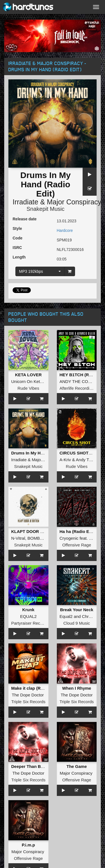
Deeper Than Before (31, 766)
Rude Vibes (28, 388)
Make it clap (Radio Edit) (35, 688)
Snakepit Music (46, 209)
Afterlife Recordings (78, 388)
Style (17, 228)
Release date (25, 219)
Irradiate (25, 202)
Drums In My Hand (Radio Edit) (42, 453)
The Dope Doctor (28, 695)
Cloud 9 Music (77, 623)
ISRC (17, 248)
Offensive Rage (77, 545)
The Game (77, 766)
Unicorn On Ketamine (31, 381)
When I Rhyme (77, 688)
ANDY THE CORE (77, 381)
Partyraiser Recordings (33, 623)
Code (17, 238)
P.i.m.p (28, 845)
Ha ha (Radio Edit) (78, 531)
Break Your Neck (77, 610)
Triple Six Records (28, 702)
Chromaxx (92, 616)
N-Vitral (18, 538)
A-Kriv (65, 460)
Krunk (28, 610)
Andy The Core (90, 460)
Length (19, 257)
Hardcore (65, 230)
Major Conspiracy (74, 202)
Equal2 (66, 616)
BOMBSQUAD (41, 538)
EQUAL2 (28, 616)
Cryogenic (69, 538)
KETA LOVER (28, 375)
